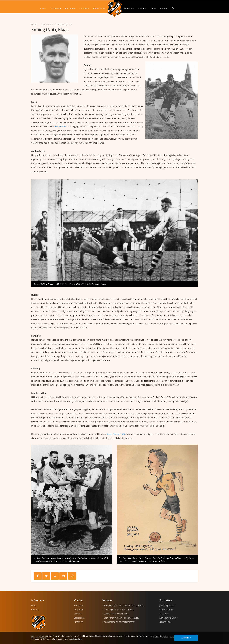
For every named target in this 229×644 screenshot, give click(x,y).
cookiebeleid (76, 639)
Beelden (142, 9)
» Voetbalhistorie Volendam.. (116, 614)
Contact (164, 9)
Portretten (70, 9)
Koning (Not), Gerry (168, 618)
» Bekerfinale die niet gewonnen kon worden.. (123, 605)
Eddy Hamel (61, 126)
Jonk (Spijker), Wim (168, 605)
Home (43, 9)
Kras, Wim (164, 614)
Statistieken (99, 9)
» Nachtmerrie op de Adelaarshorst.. (119, 622)
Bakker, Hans (165, 622)
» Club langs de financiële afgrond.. (118, 610)
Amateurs (129, 9)
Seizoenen (56, 9)
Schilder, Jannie (166, 610)
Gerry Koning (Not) (116, 434)
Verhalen (84, 9)
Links (153, 9)
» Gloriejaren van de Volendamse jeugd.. (121, 618)
